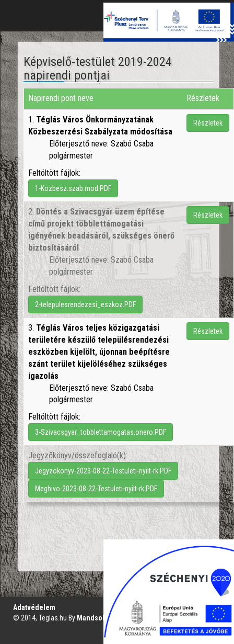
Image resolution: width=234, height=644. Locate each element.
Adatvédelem (34, 607)
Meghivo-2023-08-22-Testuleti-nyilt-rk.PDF (96, 489)
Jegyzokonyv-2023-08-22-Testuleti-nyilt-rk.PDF (103, 471)
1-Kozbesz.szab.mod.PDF (73, 188)
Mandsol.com (98, 618)
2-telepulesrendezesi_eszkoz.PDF (85, 304)
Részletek (208, 123)
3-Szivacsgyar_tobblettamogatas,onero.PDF (101, 432)
